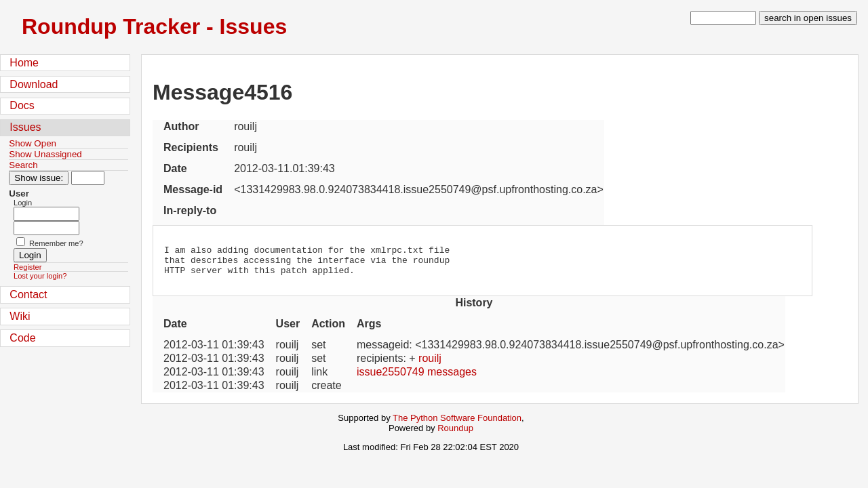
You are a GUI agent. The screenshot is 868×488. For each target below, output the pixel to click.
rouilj (430, 364)
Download (34, 84)
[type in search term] (723, 18)
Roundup (455, 434)
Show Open (33, 143)
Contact (28, 294)
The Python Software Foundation (457, 424)
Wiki (20, 316)
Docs (22, 105)
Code (22, 338)
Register (27, 267)
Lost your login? (40, 276)
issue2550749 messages (417, 378)
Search (23, 165)
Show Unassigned (45, 154)
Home (24, 63)
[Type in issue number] (88, 178)
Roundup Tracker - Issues (154, 26)
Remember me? (56, 243)
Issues (25, 127)
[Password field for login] (46, 228)
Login (23, 203)
